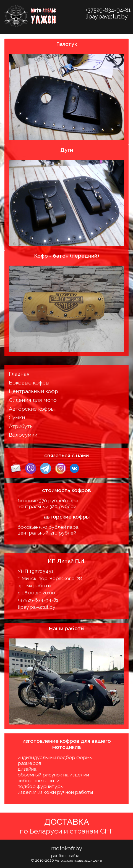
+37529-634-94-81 (108, 10)
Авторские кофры (32, 409)
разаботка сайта (65, 856)
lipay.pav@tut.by (107, 17)
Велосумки (23, 435)
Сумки (17, 417)
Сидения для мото (33, 400)
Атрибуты (21, 426)
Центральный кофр (33, 391)
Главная (19, 374)
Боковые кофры (29, 383)
